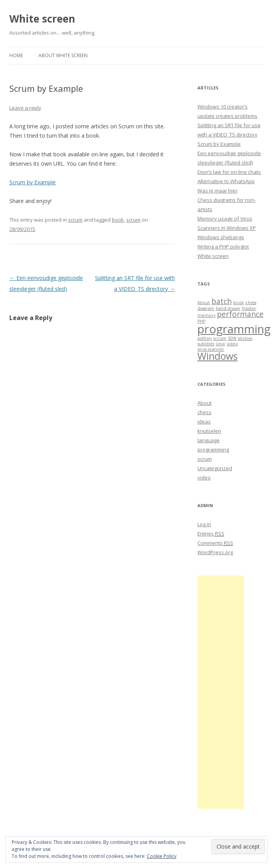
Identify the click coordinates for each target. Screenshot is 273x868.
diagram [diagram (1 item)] (206, 308)
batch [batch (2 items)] (222, 301)
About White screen (63, 55)
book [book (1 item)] (239, 303)
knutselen (209, 431)
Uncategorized (215, 468)
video (204, 478)
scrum (75, 220)
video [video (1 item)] (232, 344)
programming (213, 450)
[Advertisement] (221, 692)
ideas (204, 422)
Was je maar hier (218, 191)
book (118, 220)
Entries (211, 534)
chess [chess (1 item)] (251, 303)
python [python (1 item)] (205, 338)
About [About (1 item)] (204, 303)
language (209, 440)
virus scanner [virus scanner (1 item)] (211, 349)
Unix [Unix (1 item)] (220, 344)
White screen (42, 19)
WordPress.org (215, 552)
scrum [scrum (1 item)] (220, 338)
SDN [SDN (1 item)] (232, 338)
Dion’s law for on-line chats (229, 172)
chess (204, 412)
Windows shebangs (221, 237)
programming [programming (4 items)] (234, 329)
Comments (215, 543)
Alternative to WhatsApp (226, 181)
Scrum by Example (33, 182)
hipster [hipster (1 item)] (249, 308)
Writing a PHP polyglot (223, 247)
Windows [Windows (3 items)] (218, 356)
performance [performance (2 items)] (240, 314)
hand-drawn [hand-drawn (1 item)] (228, 308)
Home (16, 55)
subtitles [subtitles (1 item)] (206, 344)
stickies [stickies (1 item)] (245, 338)
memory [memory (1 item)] (206, 315)
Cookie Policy (162, 856)
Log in (204, 524)
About (204, 403)
